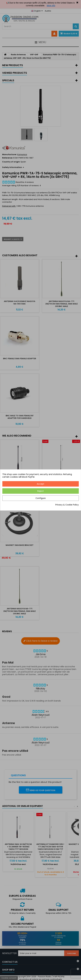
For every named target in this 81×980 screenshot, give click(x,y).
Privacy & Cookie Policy (67, 505)
